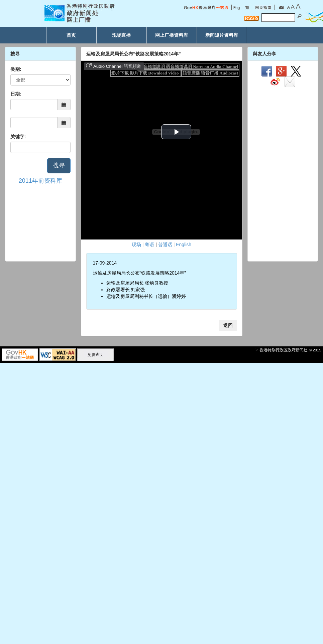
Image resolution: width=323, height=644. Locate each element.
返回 (228, 325)
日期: (16, 94)
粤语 (149, 245)
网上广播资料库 (172, 35)
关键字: (18, 137)
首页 (71, 35)
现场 (136, 245)
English (184, 245)
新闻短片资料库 (222, 35)
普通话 (165, 245)
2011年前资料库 (40, 181)
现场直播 (121, 35)
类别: (16, 69)
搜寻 (59, 165)
